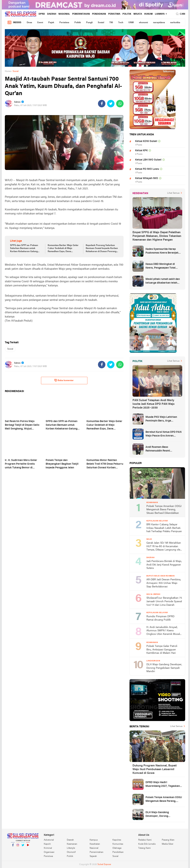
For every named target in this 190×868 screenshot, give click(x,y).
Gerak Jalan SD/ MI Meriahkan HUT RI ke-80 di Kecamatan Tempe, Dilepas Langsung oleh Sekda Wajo (164, 547)
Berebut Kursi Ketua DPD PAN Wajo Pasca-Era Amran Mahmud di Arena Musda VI (164, 434)
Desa (29, 23)
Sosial (101, 23)
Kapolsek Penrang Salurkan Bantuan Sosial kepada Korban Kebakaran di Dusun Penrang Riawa (102, 249)
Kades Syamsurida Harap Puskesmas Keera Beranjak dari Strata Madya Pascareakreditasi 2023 (162, 251)
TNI (111, 23)
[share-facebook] (102, 104)
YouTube (28, 847)
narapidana (159, 23)
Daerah (52, 14)
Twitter (23, 847)
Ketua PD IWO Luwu (147, 169)
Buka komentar (64, 380)
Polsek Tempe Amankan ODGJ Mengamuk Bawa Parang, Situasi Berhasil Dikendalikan (164, 510)
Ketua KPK (141, 151)
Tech (121, 23)
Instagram (18, 847)
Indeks (14, 23)
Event (40, 23)
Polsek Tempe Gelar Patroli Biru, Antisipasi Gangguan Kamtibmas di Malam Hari (162, 650)
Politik (127, 14)
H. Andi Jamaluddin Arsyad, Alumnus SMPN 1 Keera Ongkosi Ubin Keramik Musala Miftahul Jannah (164, 631)
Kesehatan (95, 844)
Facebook (13, 847)
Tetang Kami (144, 848)
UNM (131, 23)
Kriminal (48, 848)
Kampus (94, 840)
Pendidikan (99, 14)
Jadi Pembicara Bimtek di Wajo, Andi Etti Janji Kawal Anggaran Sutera (164, 565)
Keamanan (72, 844)
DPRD (42, 14)
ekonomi (143, 23)
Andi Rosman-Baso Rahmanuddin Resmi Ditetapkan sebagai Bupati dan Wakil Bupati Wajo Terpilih (164, 449)
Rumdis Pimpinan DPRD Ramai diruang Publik (160, 618)
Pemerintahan (81, 14)
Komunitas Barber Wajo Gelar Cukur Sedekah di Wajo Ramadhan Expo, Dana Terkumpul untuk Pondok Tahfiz (63, 249)
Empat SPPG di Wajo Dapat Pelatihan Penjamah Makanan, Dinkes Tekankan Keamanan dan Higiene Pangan (157, 236)
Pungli (89, 23)
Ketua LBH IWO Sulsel (148, 160)
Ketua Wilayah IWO (147, 178)
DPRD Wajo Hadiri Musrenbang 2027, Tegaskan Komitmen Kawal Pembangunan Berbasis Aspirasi (163, 785)
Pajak (51, 23)
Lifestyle (71, 848)
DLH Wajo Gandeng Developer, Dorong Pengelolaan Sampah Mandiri (164, 668)
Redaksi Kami (145, 840)
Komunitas (118, 844)
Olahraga (117, 848)
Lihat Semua (173, 193)
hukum (148, 14)
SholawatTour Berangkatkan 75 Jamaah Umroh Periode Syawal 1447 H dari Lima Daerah (164, 601)
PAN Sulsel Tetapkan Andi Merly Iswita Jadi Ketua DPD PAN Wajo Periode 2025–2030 (154, 404)
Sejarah (93, 856)
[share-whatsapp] (120, 104)
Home (8, 71)
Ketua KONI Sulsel (146, 141)
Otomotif (71, 852)
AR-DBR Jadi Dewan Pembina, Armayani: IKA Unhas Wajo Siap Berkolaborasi (164, 583)
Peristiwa (114, 14)
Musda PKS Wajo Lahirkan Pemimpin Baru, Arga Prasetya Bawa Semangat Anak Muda (161, 419)
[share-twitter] (111, 104)
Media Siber (168, 844)
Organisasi (49, 852)
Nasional (64, 14)
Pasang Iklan (168, 840)
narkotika (175, 23)
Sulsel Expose (104, 864)
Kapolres (117, 840)
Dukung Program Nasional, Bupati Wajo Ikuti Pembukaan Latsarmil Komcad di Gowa (155, 769)
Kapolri (47, 844)
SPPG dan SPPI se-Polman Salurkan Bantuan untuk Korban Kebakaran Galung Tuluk (24, 249)
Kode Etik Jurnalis (147, 844)
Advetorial (49, 840)
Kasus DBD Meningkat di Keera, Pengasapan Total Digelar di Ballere (160, 266)
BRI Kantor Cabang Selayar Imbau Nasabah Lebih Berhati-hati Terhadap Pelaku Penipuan (164, 528)
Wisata (138, 14)
